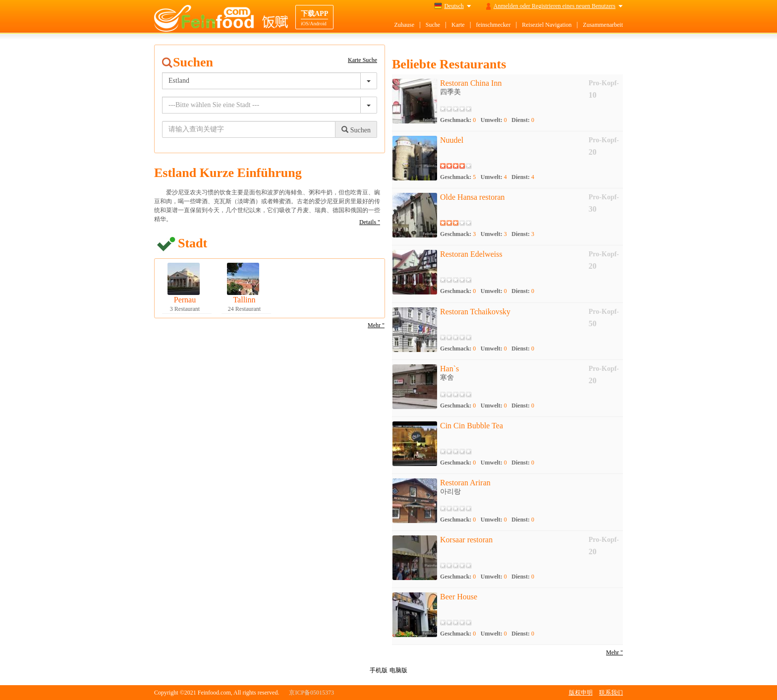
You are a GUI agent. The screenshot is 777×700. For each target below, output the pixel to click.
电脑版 (398, 670)
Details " (370, 222)
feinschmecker (493, 25)
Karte (458, 25)
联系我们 (611, 693)
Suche (433, 25)
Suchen (356, 130)
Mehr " (376, 325)
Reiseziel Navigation (547, 25)
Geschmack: (458, 120)
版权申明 (581, 693)
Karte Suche (362, 60)
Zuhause (404, 25)
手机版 (379, 670)
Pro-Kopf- (604, 83)
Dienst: (523, 120)
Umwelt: (494, 120)
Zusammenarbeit (603, 25)
